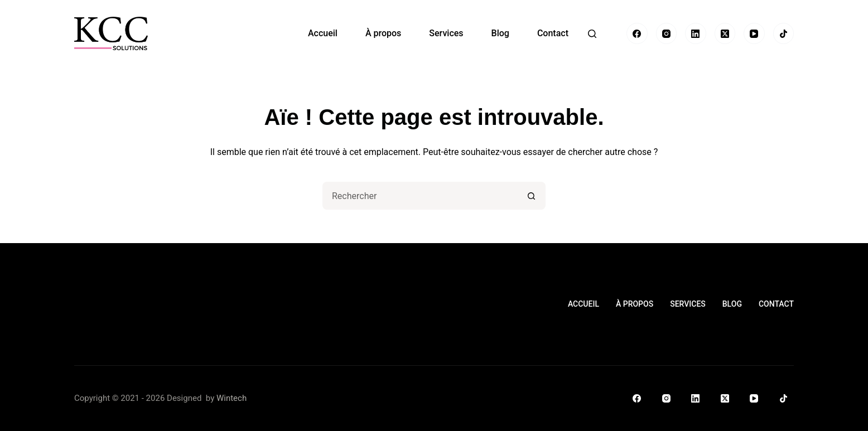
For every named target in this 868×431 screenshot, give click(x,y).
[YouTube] (754, 33)
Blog (500, 33)
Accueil (323, 33)
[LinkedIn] (696, 33)
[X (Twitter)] (725, 33)
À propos (383, 33)
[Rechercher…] (420, 196)
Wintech (232, 398)
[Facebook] (637, 33)
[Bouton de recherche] (532, 196)
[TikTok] (784, 33)
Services (446, 33)
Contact (553, 33)
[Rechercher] (592, 34)
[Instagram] (667, 33)
